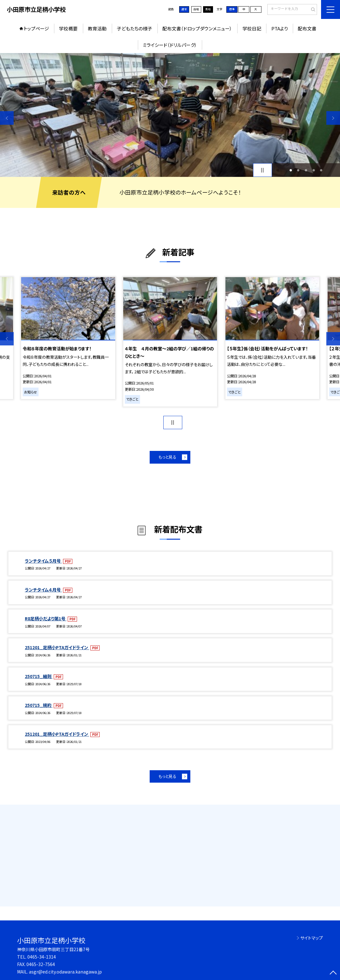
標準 (232, 9)
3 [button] (306, 170)
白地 (196, 9)
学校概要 (68, 28)
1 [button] (291, 170)
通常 (184, 9)
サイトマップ (312, 938)
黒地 (208, 9)
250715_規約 (39, 705)
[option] (170, 115)
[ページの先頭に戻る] (333, 973)
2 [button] (298, 170)
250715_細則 (39, 676)
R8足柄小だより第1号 (46, 618)
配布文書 (307, 28)
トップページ (36, 28)
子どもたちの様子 (134, 28)
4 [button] (314, 170)
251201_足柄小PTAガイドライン (57, 647)
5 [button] (321, 170)
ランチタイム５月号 (43, 561)
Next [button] (333, 118)
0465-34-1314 (42, 957)
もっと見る (167, 457)
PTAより (280, 28)
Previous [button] (7, 118)
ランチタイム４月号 (43, 590)
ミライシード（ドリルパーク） (170, 45)
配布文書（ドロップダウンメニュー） (197, 28)
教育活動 (97, 28)
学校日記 (252, 28)
